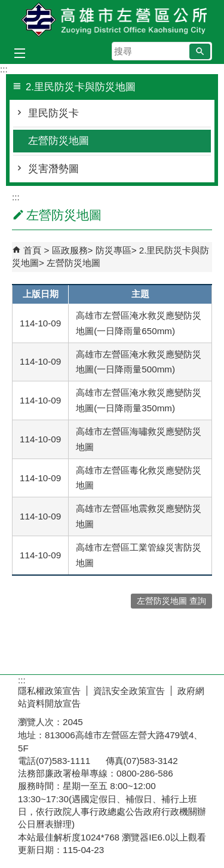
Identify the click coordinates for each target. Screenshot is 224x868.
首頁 (32, 250)
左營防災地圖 (59, 141)
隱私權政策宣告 (49, 691)
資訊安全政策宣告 (129, 691)
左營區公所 (112, 20)
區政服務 (70, 250)
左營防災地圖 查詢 (171, 601)
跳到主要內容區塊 (6, 6)
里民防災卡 (53, 113)
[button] (200, 51)
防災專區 (113, 250)
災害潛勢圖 (53, 169)
